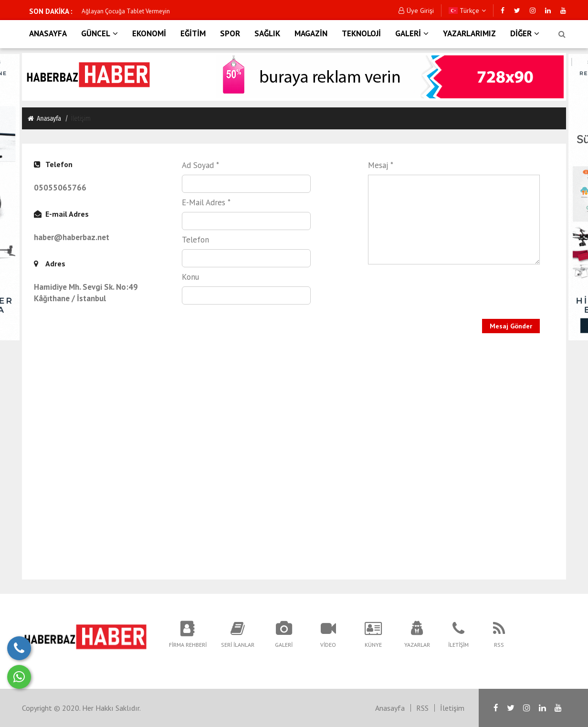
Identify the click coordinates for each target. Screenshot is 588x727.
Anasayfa (44, 118)
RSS (422, 708)
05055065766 (60, 188)
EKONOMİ (149, 33)
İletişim (452, 708)
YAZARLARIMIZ (469, 33)
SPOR (230, 33)
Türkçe (467, 11)
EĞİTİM (193, 33)
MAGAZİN (311, 33)
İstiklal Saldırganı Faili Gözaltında (126, 11)
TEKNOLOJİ (361, 33)
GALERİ (412, 33)
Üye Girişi (416, 11)
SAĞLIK (267, 33)
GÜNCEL (100, 33)
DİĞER (525, 33)
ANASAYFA (48, 33)
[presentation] (429, 285)
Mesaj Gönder (511, 326)
